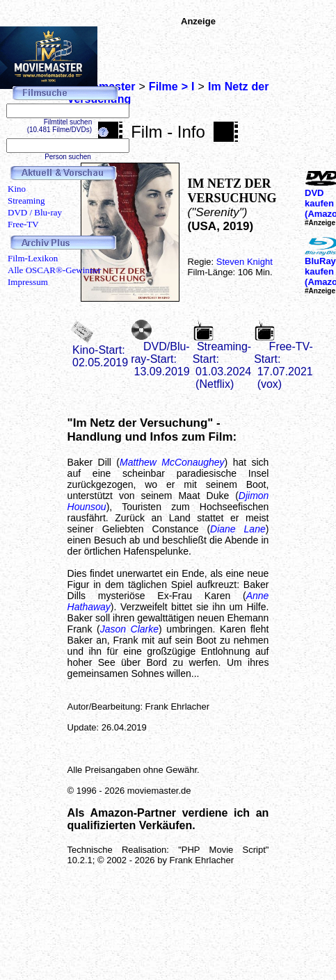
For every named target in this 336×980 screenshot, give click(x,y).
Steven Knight (245, 262)
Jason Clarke (129, 629)
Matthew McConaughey (172, 462)
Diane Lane (238, 529)
